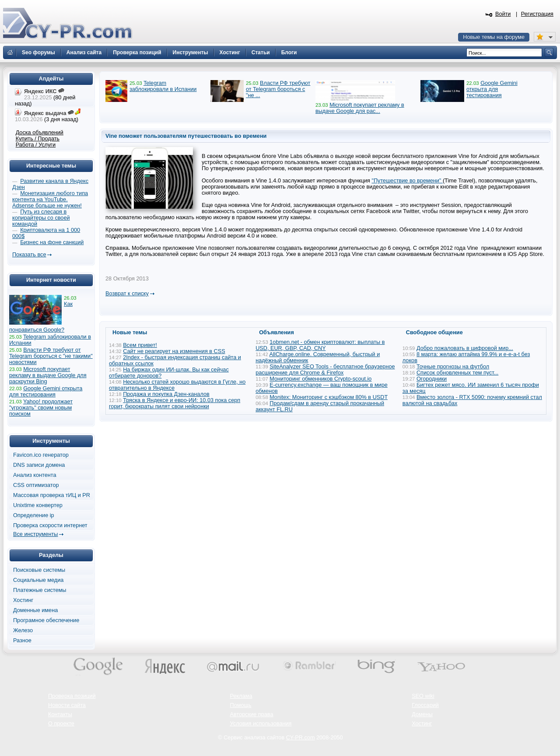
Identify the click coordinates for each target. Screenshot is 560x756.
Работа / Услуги (36, 145)
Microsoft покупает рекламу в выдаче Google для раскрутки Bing (48, 375)
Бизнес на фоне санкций (52, 242)
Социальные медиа (38, 580)
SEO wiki (423, 696)
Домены (422, 714)
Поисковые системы (39, 570)
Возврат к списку (127, 294)
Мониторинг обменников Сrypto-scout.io (320, 379)
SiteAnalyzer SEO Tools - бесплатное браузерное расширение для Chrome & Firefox (325, 370)
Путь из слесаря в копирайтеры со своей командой (41, 218)
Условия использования (261, 724)
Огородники (432, 379)
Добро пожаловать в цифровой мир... (465, 348)
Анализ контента (35, 475)
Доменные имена (35, 610)
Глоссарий (425, 705)
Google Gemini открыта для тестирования (492, 89)
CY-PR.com (301, 738)
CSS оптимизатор (36, 485)
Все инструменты (35, 534)
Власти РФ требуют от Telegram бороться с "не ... (278, 89)
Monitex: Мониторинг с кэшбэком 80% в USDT (329, 397)
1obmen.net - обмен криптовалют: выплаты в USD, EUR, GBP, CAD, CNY (320, 345)
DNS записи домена (39, 465)
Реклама (241, 696)
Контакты (60, 714)
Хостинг (23, 600)
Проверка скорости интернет (50, 525)
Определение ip (34, 515)
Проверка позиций (72, 696)
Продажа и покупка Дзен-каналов (166, 394)
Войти (503, 14)
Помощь (241, 705)
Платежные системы (40, 590)
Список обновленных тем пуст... (457, 373)
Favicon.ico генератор (41, 455)
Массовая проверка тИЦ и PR (52, 495)
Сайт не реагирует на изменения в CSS (174, 351)
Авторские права (252, 714)
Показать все (29, 255)
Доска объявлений (40, 133)
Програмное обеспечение (46, 620)
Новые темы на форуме (494, 37)
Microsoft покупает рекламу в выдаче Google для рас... (360, 108)
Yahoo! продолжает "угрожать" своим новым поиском (41, 408)
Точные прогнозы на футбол (453, 367)
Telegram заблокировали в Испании (163, 86)
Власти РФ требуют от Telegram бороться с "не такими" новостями (51, 356)
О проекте (61, 724)
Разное (22, 640)
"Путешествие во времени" (407, 181)
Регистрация (537, 14)
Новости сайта (67, 705)
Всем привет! (140, 345)
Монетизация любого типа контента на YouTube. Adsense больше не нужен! (50, 199)
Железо (23, 630)
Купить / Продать (38, 139)
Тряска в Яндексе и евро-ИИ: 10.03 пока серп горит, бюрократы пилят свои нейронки (175, 403)
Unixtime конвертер (38, 505)
